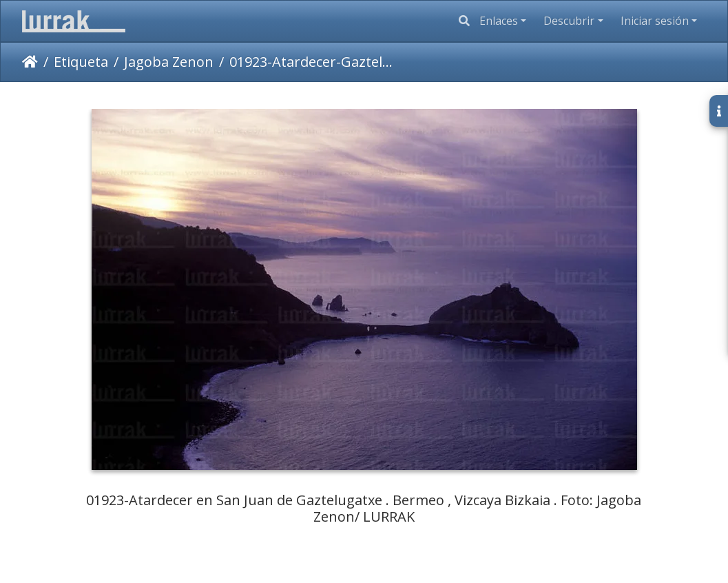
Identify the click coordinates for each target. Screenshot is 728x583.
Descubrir (569, 21)
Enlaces (499, 21)
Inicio (30, 62)
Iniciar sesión (655, 21)
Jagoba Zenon (169, 62)
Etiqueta (81, 62)
